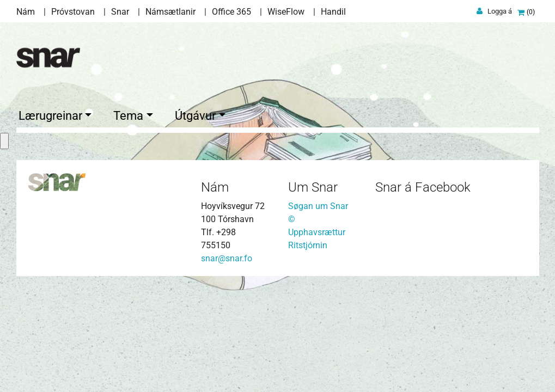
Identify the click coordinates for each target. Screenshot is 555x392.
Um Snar (313, 186)
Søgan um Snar (318, 204)
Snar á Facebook (423, 186)
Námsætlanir (170, 12)
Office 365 (231, 12)
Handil (333, 12)
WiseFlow (286, 12)
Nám (26, 12)
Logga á (500, 11)
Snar (120, 12)
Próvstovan (73, 12)
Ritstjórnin (308, 244)
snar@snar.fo (227, 257)
